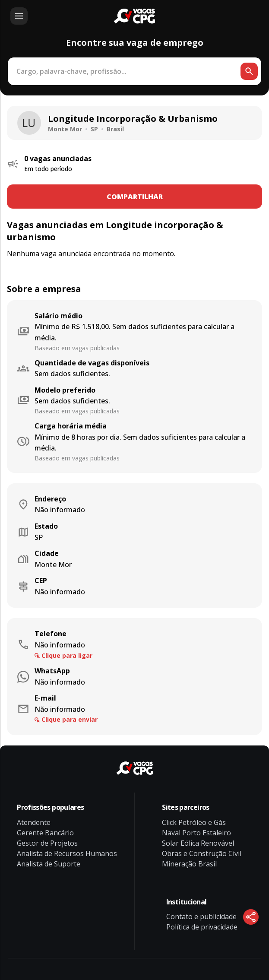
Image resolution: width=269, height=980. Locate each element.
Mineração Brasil (189, 864)
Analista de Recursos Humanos (67, 853)
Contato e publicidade (201, 917)
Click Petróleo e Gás (194, 822)
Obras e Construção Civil (202, 853)
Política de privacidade (202, 927)
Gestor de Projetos (47, 843)
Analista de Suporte (49, 864)
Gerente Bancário (45, 833)
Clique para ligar (67, 655)
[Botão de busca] (249, 71)
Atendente (34, 822)
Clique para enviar (70, 719)
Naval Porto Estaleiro (196, 833)
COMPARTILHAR (135, 197)
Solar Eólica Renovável (198, 843)
